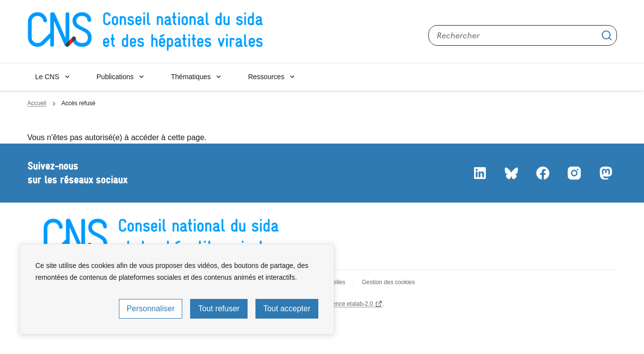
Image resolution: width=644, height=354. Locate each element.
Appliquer (607, 35)
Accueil (37, 103)
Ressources (266, 77)
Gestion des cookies (389, 282)
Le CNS (47, 77)
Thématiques (191, 77)
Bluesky (511, 173)
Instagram (574, 173)
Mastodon (605, 173)
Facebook (542, 173)
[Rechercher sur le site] (523, 35)
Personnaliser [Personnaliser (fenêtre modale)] (151, 309)
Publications (115, 77)
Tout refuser (219, 309)
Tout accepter (287, 309)
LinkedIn (479, 173)
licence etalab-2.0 (350, 304)
